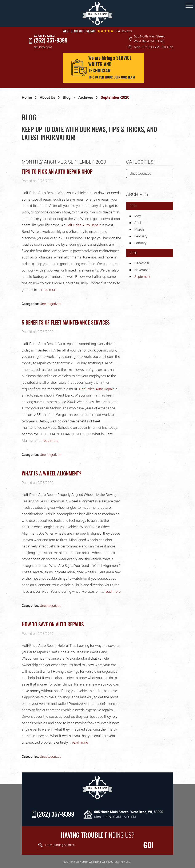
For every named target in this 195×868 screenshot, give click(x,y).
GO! (148, 846)
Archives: (138, 194)
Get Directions (43, 47)
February (141, 236)
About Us (47, 97)
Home (27, 97)
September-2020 (115, 97)
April (138, 223)
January (140, 243)
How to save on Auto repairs (53, 625)
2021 (133, 206)
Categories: (140, 162)
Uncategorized (51, 304)
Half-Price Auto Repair (83, 225)
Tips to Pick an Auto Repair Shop (57, 172)
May (138, 216)
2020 (133, 253)
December (142, 263)
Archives (86, 97)
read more (49, 290)
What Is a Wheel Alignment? (52, 474)
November (142, 270)
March (139, 229)
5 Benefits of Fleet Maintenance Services (66, 323)
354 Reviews (124, 31)
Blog (67, 97)
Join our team (125, 77)
